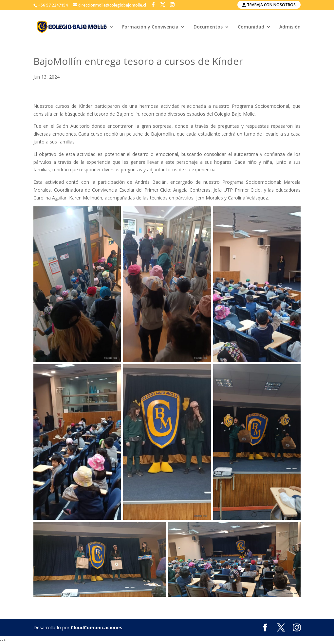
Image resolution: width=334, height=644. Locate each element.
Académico (95, 27)
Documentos (208, 27)
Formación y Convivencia (150, 27)
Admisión (290, 27)
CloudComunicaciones (97, 627)
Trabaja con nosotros (269, 5)
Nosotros (56, 27)
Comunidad (251, 27)
